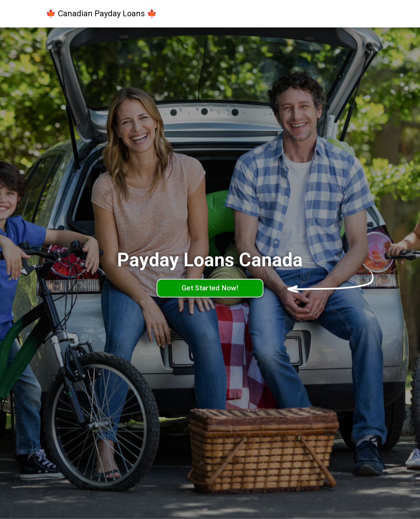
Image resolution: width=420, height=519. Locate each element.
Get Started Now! (210, 288)
